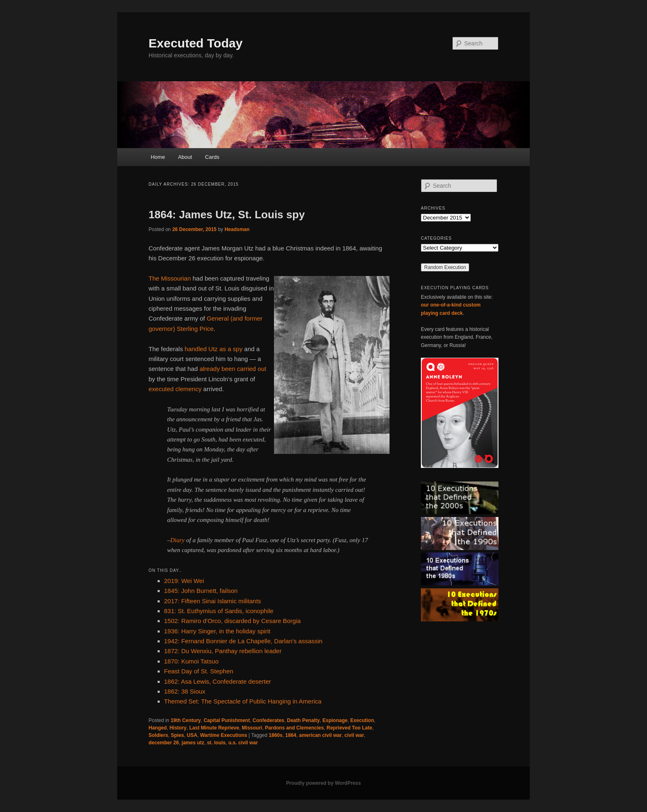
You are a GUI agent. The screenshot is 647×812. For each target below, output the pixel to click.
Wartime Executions (224, 735)
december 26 (164, 743)
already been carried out (233, 369)
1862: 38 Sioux (185, 691)
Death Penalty (303, 720)
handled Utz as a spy (214, 349)
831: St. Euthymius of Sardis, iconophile (219, 611)
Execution (362, 720)
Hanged (158, 728)
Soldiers (158, 735)
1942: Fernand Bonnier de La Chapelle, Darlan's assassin (243, 641)
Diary (178, 540)
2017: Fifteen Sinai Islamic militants (213, 601)
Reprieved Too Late (349, 728)
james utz (193, 743)
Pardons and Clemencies (294, 728)
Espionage (335, 720)
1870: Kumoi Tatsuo (191, 661)
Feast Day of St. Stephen (199, 671)
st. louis (216, 743)
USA (192, 735)
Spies (177, 735)
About (185, 157)
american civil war (320, 735)
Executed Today (196, 43)
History (178, 728)
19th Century (185, 720)
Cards (212, 157)
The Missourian (170, 278)
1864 (291, 735)
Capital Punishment (227, 720)
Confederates (268, 720)
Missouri (252, 728)
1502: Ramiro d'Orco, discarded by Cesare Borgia (233, 621)
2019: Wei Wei (184, 581)
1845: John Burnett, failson (201, 591)
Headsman (237, 229)
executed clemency (175, 389)
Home (158, 157)
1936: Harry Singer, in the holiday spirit (217, 631)
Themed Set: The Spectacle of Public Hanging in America (243, 701)
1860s (275, 735)
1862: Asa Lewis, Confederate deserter (218, 681)
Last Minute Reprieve (214, 728)
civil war (354, 735)
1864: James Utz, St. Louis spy (227, 215)
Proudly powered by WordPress (323, 783)
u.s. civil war (243, 743)
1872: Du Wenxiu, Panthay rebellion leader (223, 651)
